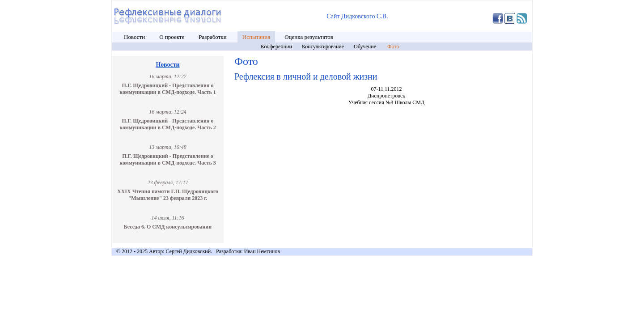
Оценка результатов (309, 37)
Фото (393, 47)
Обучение (366, 47)
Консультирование (323, 47)
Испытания (256, 37)
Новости (134, 37)
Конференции (276, 47)
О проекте (172, 37)
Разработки (213, 37)
